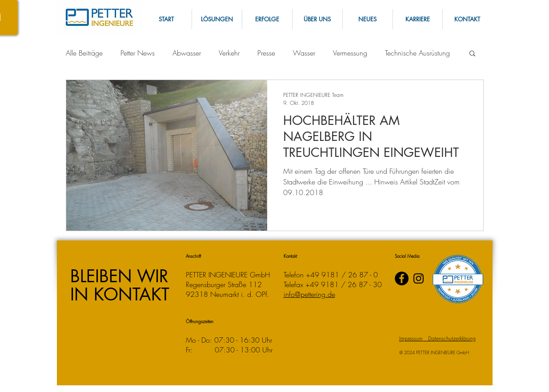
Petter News (138, 53)
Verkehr (229, 53)
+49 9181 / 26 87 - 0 (342, 275)
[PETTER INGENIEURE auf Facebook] (402, 278)
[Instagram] (419, 278)
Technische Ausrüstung (417, 53)
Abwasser (187, 53)
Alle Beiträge (84, 53)
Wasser (304, 53)
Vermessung (350, 53)
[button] (467, 19)
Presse (266, 53)
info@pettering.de (309, 294)
